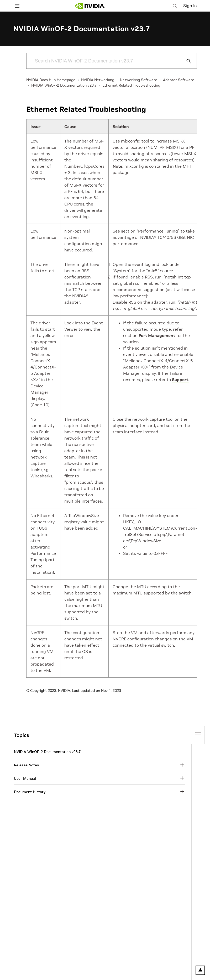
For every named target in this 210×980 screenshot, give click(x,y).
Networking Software (139, 80)
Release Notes (26, 765)
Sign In (190, 6)
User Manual (25, 778)
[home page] (90, 6)
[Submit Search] (186, 61)
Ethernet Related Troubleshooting (131, 85)
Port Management (157, 335)
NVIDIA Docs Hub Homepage (51, 80)
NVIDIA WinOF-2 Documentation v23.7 (64, 85)
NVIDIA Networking (98, 80)
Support (180, 380)
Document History (30, 792)
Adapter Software (179, 80)
